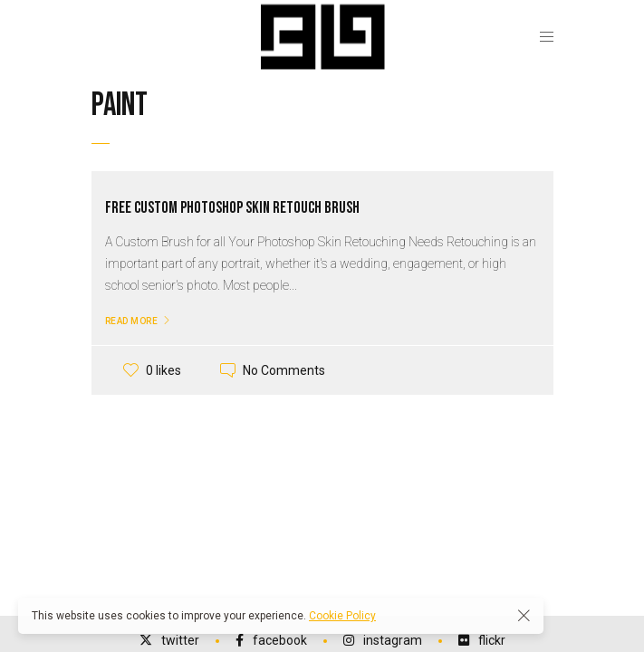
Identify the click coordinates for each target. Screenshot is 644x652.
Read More (132, 321)
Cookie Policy (342, 616)
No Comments (284, 370)
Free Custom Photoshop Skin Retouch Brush (232, 208)
